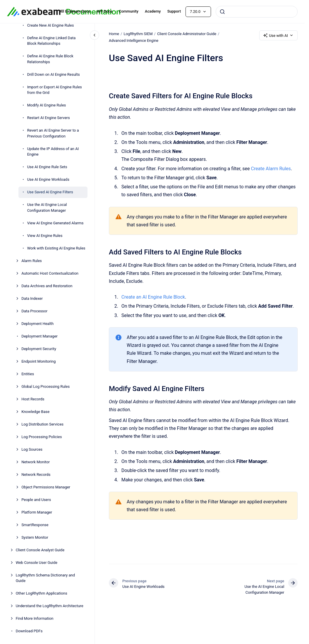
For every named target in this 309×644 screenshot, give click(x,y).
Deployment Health (37, 324)
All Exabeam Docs (75, 11)
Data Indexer (32, 298)
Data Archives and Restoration (47, 286)
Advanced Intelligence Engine (134, 41)
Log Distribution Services (42, 424)
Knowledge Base (35, 412)
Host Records (33, 399)
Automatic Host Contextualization (50, 273)
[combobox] (257, 12)
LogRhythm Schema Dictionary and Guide (45, 578)
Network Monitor (36, 462)
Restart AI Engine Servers (49, 118)
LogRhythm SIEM (138, 34)
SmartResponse (35, 525)
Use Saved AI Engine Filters (50, 192)
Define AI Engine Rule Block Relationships (50, 59)
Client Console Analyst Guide (40, 550)
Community (129, 11)
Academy (153, 11)
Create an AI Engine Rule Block (153, 297)
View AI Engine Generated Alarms (55, 223)
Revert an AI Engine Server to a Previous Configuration (53, 133)
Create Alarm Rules (271, 168)
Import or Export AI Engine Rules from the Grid (55, 90)
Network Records (36, 475)
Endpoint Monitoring (38, 361)
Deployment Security (39, 349)
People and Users (36, 500)
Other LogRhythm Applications (42, 593)
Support (174, 11)
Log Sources (32, 449)
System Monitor (35, 537)
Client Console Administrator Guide (187, 34)
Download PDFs (29, 631)
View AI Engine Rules (45, 236)
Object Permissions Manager (46, 487)
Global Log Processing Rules (46, 386)
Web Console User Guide (37, 563)
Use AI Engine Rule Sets (47, 167)
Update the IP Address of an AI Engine (53, 152)
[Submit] (222, 12)
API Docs (105, 11)
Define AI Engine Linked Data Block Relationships (51, 41)
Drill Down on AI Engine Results (54, 74)
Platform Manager (37, 512)
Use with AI (278, 35)
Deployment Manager (40, 336)
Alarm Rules (32, 261)
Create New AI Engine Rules (51, 25)
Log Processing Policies (42, 437)
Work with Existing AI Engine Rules (56, 248)
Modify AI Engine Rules (47, 105)
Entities (28, 374)
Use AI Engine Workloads (48, 179)
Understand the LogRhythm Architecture (50, 606)
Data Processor (34, 311)
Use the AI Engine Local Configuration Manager (47, 208)
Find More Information (35, 618)
